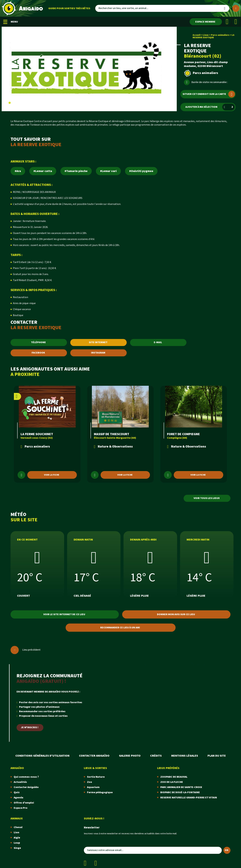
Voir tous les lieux (207, 498)
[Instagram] (236, 22)
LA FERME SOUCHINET (37, 434)
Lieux (206, 35)
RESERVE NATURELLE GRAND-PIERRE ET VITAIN (189, 798)
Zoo (90, 782)
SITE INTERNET (98, 342)
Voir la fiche (52, 475)
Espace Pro (21, 808)
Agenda (18, 798)
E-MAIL (158, 342)
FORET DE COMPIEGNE (183, 434)
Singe (17, 848)
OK (227, 850)
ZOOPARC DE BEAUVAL (174, 777)
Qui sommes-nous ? (26, 777)
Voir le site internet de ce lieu (64, 614)
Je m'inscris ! (30, 727)
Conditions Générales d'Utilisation (42, 756)
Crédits (156, 756)
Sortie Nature (96, 777)
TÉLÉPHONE (38, 342)
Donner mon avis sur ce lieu (176, 614)
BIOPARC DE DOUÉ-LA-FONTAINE (180, 792)
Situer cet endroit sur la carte (209, 94)
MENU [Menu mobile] (11, 22)
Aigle (17, 838)
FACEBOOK (38, 353)
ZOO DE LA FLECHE (172, 782)
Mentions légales (185, 756)
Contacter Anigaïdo (94, 756)
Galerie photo (130, 756)
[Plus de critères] (236, 8)
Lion (16, 833)
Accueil (196, 35)
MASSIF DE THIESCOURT (112, 434)
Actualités (20, 782)
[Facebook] (227, 22)
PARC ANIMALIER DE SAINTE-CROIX (181, 787)
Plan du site (217, 756)
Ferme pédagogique (100, 792)
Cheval (18, 827)
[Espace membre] (206, 22)
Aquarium (93, 787)
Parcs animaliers (220, 35)
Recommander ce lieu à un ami (120, 628)
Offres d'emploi (24, 803)
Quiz (17, 792)
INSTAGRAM (98, 353)
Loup (17, 843)
